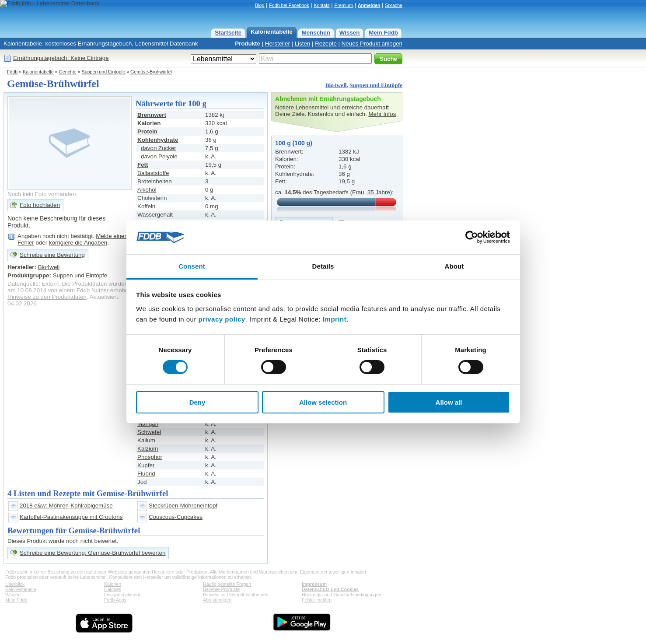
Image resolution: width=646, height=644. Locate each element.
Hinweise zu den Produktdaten (47, 297)
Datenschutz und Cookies (330, 589)
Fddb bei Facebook (289, 5)
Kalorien (113, 584)
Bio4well (336, 85)
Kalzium (148, 449)
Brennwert (152, 115)
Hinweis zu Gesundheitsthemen (236, 595)
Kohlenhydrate (158, 140)
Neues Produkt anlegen (372, 44)
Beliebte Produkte (221, 589)
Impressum (314, 584)
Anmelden (369, 5)
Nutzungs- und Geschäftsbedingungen (342, 595)
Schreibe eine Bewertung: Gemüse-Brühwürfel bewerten (93, 553)
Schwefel (149, 432)
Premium (344, 5)
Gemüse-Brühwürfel (151, 72)
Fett (143, 165)
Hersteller (278, 44)
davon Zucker (159, 148)
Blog (260, 5)
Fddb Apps (115, 600)
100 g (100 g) (294, 143)
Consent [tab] (192, 266)
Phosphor (150, 457)
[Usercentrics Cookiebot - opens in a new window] (472, 237)
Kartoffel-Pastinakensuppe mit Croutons (71, 517)
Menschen (316, 33)
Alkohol (147, 190)
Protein (147, 131)
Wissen (350, 33)
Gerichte (68, 72)
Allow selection (323, 402)
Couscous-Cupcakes (176, 517)
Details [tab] (323, 266)
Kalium (146, 440)
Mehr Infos (382, 114)
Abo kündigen (217, 600)
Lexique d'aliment (122, 595)
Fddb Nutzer (93, 290)
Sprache (394, 5)
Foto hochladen (40, 205)
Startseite (228, 33)
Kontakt (321, 5)
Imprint (335, 319)
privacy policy (222, 319)
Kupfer (146, 465)
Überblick (15, 584)
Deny (197, 402)
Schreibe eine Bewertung (52, 255)
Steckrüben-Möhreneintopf (183, 506)
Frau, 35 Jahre (371, 192)
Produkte (248, 44)
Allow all (449, 402)
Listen (303, 44)
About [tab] (454, 266)
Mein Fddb (383, 33)
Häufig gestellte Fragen (227, 584)
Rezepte (326, 44)
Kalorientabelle (272, 32)
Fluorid (146, 474)
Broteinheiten (155, 181)
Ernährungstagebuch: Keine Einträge (61, 58)
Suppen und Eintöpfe (104, 72)
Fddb (12, 72)
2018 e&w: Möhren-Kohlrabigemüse (66, 506)
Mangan (148, 424)
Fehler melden (317, 600)
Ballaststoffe (153, 173)
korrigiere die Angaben (78, 243)
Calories (113, 589)
